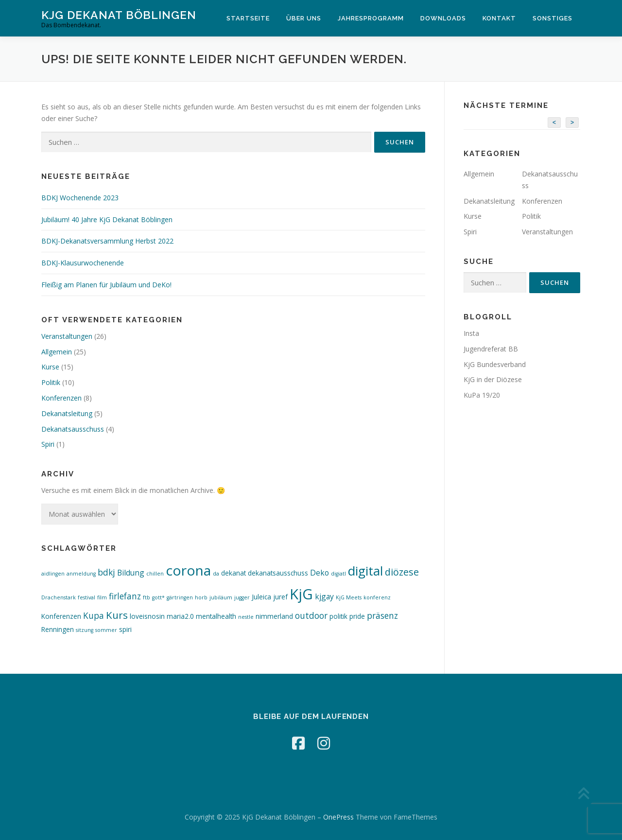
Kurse (50, 367)
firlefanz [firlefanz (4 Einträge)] (125, 596)
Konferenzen (61, 398)
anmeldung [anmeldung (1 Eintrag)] (81, 574)
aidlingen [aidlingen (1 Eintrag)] (53, 574)
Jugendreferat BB (491, 349)
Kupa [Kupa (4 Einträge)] (94, 616)
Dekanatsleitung (67, 413)
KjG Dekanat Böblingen (119, 15)
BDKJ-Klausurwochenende (83, 263)
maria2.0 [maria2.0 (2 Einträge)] (180, 616)
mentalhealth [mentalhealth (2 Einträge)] (216, 616)
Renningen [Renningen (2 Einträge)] (58, 629)
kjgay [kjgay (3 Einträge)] (324, 596)
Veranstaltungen (67, 336)
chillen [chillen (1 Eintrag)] (155, 574)
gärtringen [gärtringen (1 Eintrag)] (180, 597)
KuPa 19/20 (482, 395)
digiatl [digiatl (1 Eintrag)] (338, 574)
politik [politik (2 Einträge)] (338, 616)
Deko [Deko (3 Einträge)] (320, 573)
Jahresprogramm (371, 18)
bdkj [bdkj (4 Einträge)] (106, 572)
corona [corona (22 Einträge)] (188, 570)
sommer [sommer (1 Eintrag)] (106, 630)
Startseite (248, 18)
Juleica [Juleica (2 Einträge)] (261, 597)
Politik (51, 382)
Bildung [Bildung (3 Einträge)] (131, 573)
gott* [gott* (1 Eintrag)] (158, 597)
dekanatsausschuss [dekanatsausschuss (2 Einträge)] (278, 573)
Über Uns (304, 18)
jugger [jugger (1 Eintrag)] (242, 597)
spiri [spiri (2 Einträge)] (125, 629)
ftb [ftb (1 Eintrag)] (147, 597)
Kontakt (499, 18)
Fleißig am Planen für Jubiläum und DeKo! (106, 285)
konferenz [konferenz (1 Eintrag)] (377, 597)
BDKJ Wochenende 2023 (80, 198)
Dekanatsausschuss (73, 429)
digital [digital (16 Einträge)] (365, 571)
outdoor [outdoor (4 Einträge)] (311, 616)
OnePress (338, 817)
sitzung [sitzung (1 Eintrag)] (85, 630)
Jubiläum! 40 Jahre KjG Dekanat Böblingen (107, 219)
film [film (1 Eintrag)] (102, 597)
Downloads (443, 18)
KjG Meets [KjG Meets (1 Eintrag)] (349, 597)
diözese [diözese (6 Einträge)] (402, 572)
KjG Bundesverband (495, 364)
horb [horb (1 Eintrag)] (201, 597)
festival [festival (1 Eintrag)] (86, 597)
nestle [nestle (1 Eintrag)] (246, 617)
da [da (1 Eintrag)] (216, 574)
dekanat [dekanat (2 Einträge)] (233, 573)
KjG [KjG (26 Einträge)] (301, 594)
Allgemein (57, 352)
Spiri (48, 444)
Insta (471, 333)
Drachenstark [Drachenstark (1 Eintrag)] (59, 597)
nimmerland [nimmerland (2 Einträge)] (274, 616)
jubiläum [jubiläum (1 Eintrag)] (221, 597)
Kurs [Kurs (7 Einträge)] (117, 615)
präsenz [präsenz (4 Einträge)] (382, 616)
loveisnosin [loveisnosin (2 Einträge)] (147, 616)
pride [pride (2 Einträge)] (357, 616)
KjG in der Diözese (493, 379)
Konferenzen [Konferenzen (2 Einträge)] (61, 616)
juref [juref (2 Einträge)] (280, 597)
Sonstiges (553, 18)
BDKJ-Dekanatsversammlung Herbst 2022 (107, 241)
